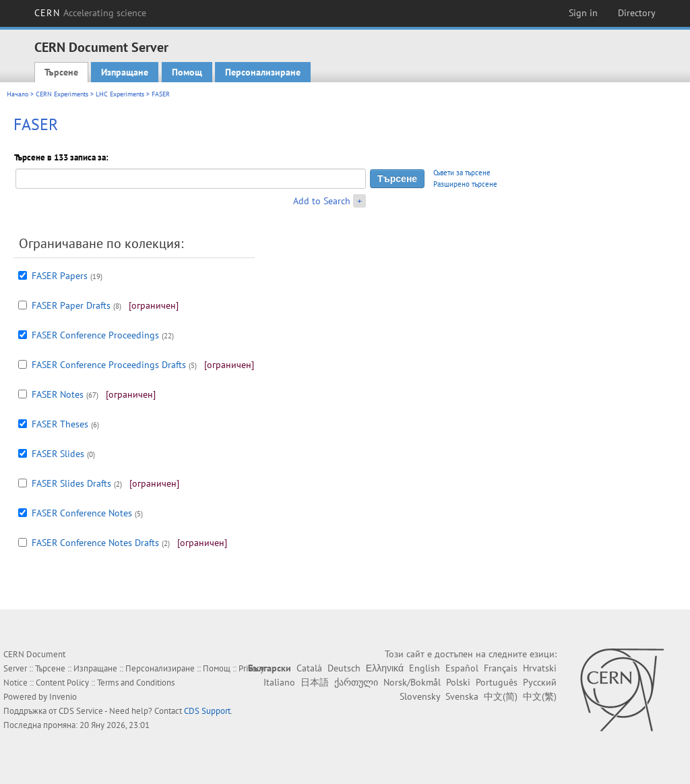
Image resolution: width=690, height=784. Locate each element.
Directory (637, 13)
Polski (458, 682)
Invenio (63, 697)
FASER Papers (60, 276)
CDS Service (81, 711)
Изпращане (125, 72)
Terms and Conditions (136, 683)
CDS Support (207, 711)
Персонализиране (263, 72)
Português (497, 682)
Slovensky (420, 696)
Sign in (583, 13)
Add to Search (322, 201)
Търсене (61, 72)
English (425, 668)
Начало (18, 94)
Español (462, 668)
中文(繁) (540, 696)
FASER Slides (58, 454)
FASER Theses (60, 424)
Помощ (187, 72)
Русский (540, 682)
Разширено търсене (465, 184)
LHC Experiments (120, 94)
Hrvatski (540, 668)
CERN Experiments (62, 94)
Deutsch (344, 668)
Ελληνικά (385, 668)
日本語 (315, 682)
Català (309, 668)
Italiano (279, 682)
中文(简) (501, 696)
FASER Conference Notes (82, 513)
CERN (90, 13)
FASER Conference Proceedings (95, 335)
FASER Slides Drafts (71, 483)
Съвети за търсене (462, 173)
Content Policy (62, 683)
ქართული (356, 682)
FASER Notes (58, 394)
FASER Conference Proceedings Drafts (109, 365)
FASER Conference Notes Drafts (95, 543)
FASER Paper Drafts (71, 305)
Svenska (462, 696)
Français (501, 668)
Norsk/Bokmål (412, 682)
